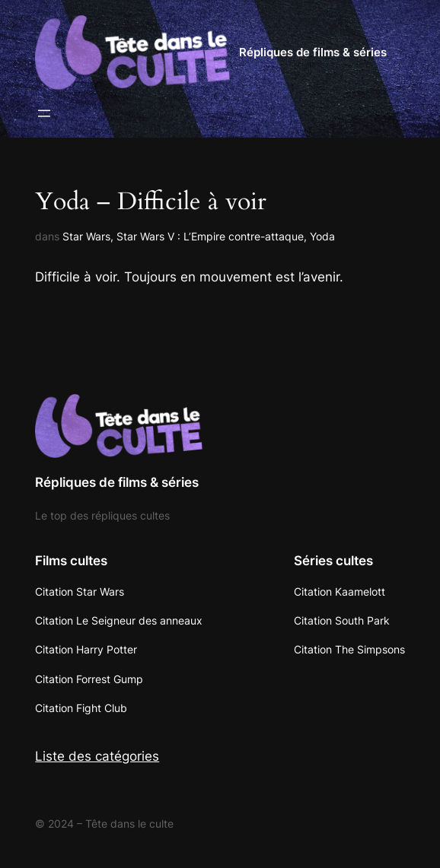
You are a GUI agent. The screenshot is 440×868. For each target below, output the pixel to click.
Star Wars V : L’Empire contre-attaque (210, 236)
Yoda (322, 236)
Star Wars (86, 236)
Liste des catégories (97, 756)
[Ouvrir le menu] (44, 113)
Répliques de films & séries (313, 52)
